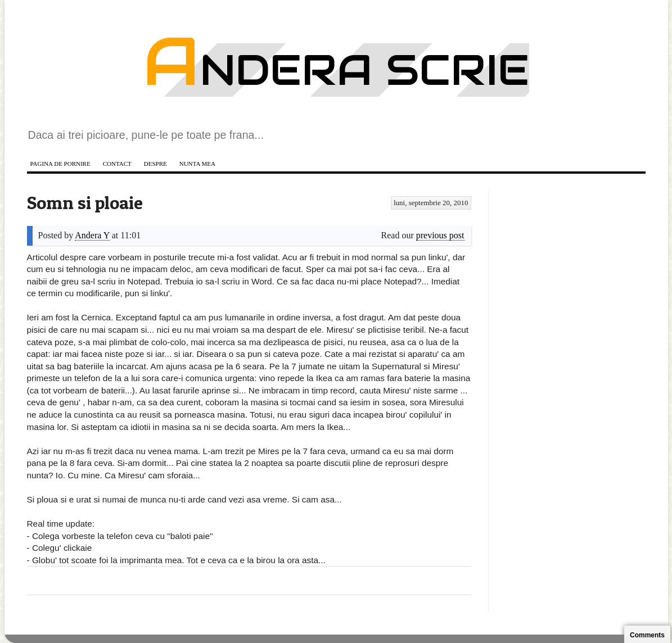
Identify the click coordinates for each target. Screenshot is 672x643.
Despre (155, 164)
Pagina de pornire (60, 164)
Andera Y (92, 235)
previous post (440, 235)
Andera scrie (336, 70)
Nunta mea (197, 164)
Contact (117, 164)
